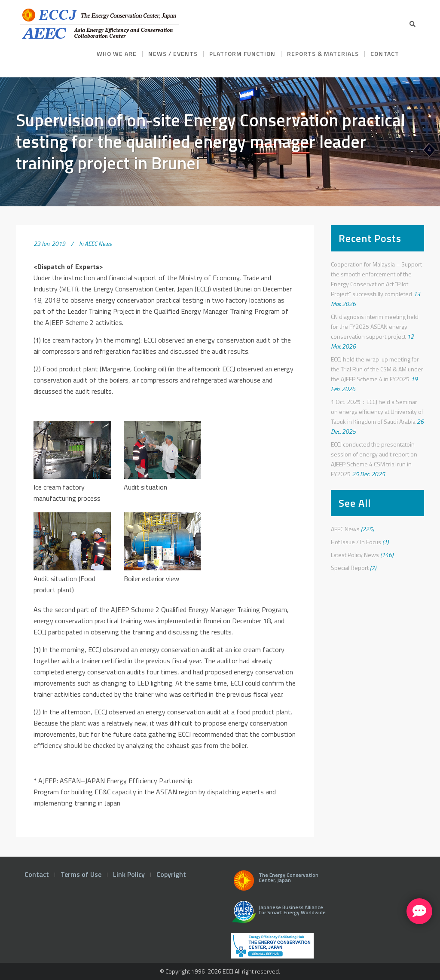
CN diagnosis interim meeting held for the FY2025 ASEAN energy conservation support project (375, 326)
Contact (37, 874)
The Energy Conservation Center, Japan (275, 883)
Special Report (350, 568)
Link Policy (129, 874)
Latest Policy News (355, 555)
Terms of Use (81, 874)
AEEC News (98, 243)
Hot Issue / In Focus (356, 542)
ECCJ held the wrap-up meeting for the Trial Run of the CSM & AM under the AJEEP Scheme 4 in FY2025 (377, 369)
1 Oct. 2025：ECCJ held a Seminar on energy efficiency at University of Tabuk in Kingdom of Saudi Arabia (377, 412)
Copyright (171, 874)
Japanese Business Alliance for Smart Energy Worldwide (277, 915)
